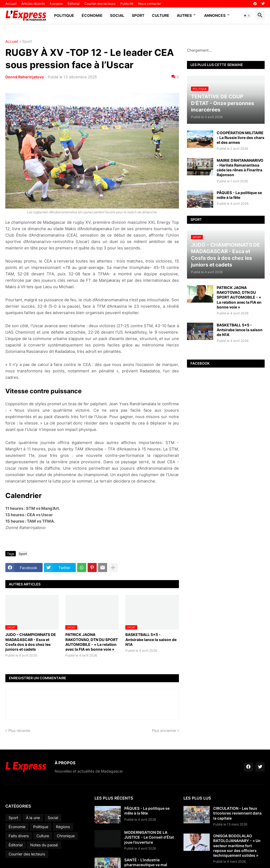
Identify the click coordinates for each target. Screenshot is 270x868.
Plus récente (19, 730)
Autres (184, 15)
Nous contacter (150, 4)
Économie (92, 15)
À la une (33, 818)
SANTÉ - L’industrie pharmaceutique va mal (146, 862)
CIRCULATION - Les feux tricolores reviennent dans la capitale (237, 813)
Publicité (127, 4)
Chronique (66, 836)
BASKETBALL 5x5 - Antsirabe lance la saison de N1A (151, 639)
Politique (64, 15)
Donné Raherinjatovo (25, 77)
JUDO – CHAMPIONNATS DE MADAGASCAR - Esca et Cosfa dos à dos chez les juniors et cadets (31, 642)
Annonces (215, 15)
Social (117, 15)
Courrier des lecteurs (100, 4)
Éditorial (74, 4)
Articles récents (33, 4)
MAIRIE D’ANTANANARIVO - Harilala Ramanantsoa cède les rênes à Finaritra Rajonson (240, 168)
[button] (247, 16)
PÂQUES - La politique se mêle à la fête (239, 195)
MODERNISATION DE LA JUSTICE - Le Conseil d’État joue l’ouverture (149, 837)
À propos (56, 4)
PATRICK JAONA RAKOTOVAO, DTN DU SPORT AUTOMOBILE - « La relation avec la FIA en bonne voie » (92, 642)
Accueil (11, 4)
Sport (138, 15)
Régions (63, 827)
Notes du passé (44, 845)
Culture (161, 15)
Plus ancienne (164, 730)
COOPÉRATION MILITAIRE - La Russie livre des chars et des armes (241, 138)
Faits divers (19, 836)
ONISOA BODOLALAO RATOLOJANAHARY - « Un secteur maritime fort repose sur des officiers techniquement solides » (237, 846)
